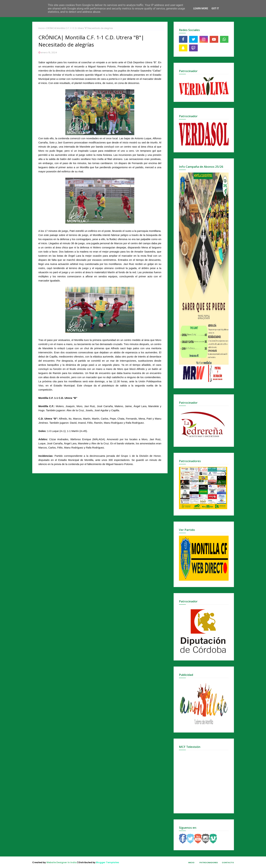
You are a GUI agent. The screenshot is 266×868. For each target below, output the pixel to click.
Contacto (228, 862)
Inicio (41, 28)
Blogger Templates (107, 862)
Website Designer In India (62, 862)
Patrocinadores (209, 862)
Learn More (201, 8)
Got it (215, 8)
